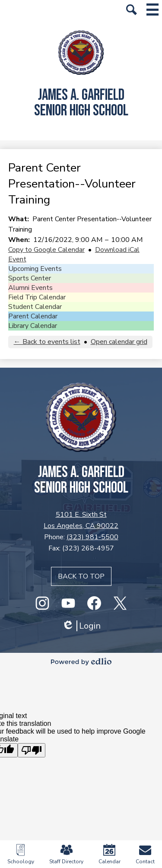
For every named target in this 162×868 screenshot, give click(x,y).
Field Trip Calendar (37, 297)
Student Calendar (35, 307)
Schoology (21, 854)
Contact (145, 854)
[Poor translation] (32, 750)
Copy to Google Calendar (46, 250)
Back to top (81, 576)
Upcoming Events (35, 269)
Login (81, 626)
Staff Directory (66, 854)
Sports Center (30, 278)
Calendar (110, 854)
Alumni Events (30, 288)
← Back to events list (47, 342)
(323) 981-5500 (92, 537)
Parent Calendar (33, 316)
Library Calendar (33, 326)
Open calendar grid (119, 342)
